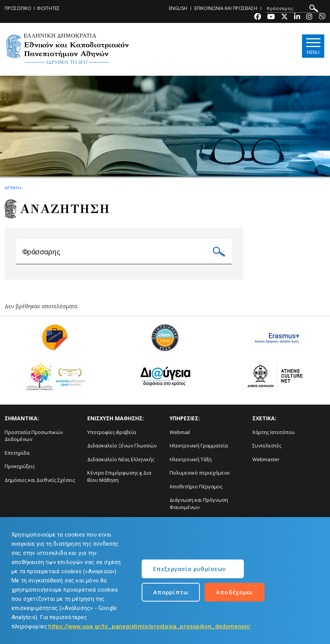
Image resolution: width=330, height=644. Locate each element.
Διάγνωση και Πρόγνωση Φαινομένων (199, 507)
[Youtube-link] (271, 17)
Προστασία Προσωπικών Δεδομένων (34, 439)
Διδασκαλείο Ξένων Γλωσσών (122, 449)
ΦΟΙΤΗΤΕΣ (48, 8)
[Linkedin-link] (297, 17)
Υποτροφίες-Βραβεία (112, 435)
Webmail (180, 435)
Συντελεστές (267, 449)
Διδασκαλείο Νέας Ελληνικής (121, 462)
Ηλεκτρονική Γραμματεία (199, 449)
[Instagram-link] (309, 17)
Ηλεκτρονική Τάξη (191, 462)
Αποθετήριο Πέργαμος (196, 490)
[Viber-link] (322, 17)
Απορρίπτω (171, 592)
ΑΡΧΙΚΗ (12, 188)
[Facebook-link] (258, 17)
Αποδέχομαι (234, 592)
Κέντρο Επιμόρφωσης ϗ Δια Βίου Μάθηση (119, 479)
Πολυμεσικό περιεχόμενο (200, 476)
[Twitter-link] (284, 17)
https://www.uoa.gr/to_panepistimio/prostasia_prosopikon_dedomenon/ (149, 626)
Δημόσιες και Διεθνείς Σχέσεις (40, 483)
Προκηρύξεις (20, 469)
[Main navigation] (312, 46)
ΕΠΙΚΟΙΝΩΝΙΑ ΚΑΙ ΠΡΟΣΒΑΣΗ (226, 8)
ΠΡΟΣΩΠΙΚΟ (18, 8)
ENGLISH (178, 8)
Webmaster (266, 462)
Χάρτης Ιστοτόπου (274, 435)
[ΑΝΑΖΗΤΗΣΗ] (293, 8)
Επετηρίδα (17, 456)
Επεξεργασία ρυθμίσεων (189, 569)
